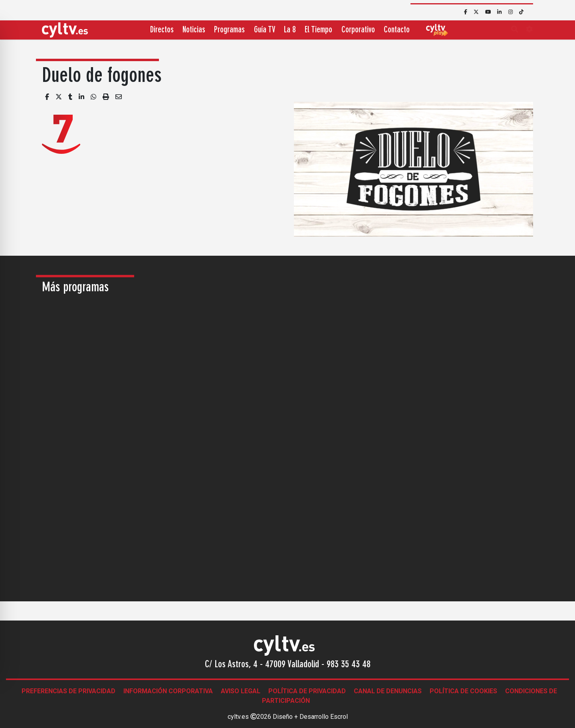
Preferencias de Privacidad (68, 691)
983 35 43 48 (349, 665)
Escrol (339, 717)
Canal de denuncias (388, 691)
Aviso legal (241, 691)
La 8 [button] (290, 30)
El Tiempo (318, 30)
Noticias (194, 30)
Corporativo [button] (358, 30)
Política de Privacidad (307, 691)
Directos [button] (162, 30)
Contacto (397, 30)
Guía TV (265, 30)
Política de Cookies (463, 691)
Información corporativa (168, 691)
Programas (229, 30)
